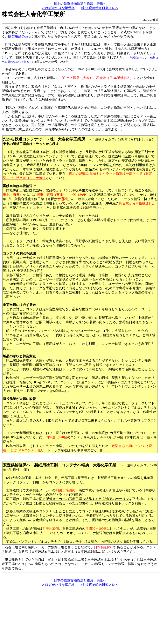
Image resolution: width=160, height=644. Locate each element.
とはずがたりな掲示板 (58, 8)
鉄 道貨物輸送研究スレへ (100, 8)
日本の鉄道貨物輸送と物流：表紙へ (80, 4)
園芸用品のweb (19, 36)
